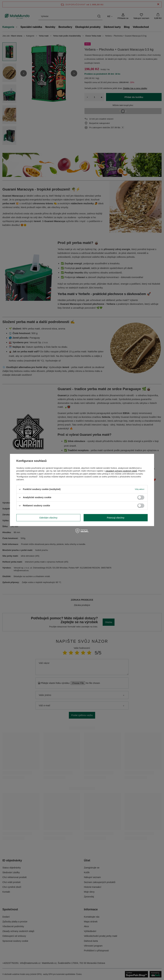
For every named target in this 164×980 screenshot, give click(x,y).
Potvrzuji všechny (116, 518)
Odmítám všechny (48, 518)
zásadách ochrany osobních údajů (121, 471)
